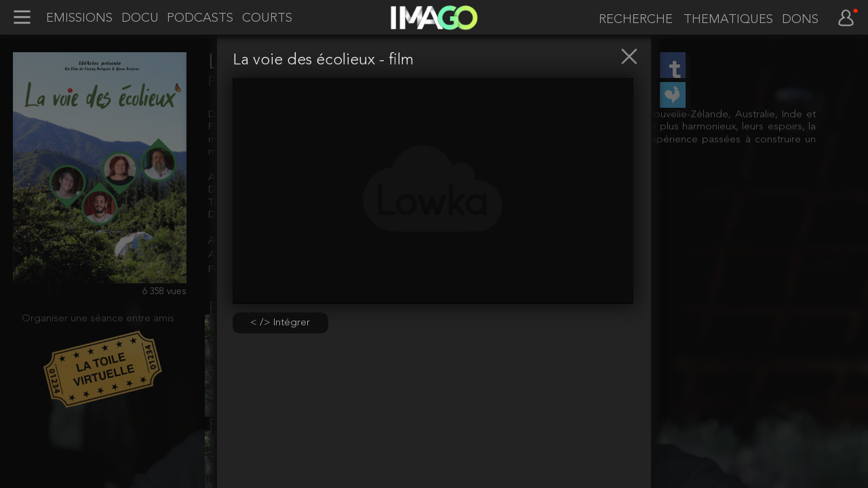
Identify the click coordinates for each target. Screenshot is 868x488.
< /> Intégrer (280, 323)
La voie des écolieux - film (323, 61)
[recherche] (633, 19)
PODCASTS (200, 18)
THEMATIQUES (728, 20)
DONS (800, 20)
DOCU (140, 18)
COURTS (267, 18)
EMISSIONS (79, 18)
